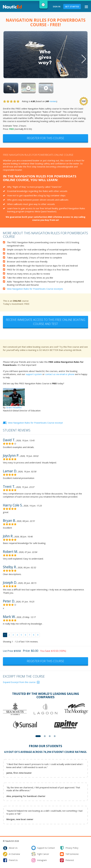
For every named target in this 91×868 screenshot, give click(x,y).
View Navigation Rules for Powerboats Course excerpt (33, 423)
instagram (39, 860)
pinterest (67, 860)
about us (10, 848)
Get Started (72, 7)
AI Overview (11, 854)
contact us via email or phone (60, 374)
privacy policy (69, 848)
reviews (53, 101)
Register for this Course (45, 138)
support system (34, 374)
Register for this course (45, 661)
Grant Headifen (14, 407)
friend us (10, 860)
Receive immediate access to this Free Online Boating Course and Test (45, 322)
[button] (84, 59)
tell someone (69, 854)
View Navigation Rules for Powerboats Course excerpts (35, 289)
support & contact (43, 848)
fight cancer (40, 854)
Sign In (57, 7)
